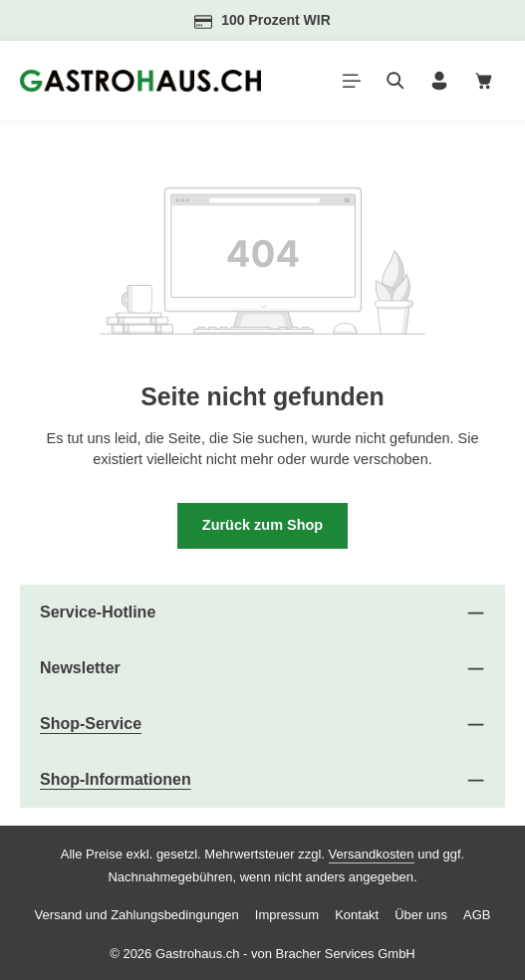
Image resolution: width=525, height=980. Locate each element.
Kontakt (357, 915)
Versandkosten (372, 854)
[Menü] (352, 81)
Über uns (421, 915)
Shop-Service (91, 724)
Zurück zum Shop (263, 525)
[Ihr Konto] (439, 81)
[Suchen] (395, 81)
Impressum (287, 915)
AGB (477, 915)
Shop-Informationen (116, 779)
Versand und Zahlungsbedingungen (137, 915)
